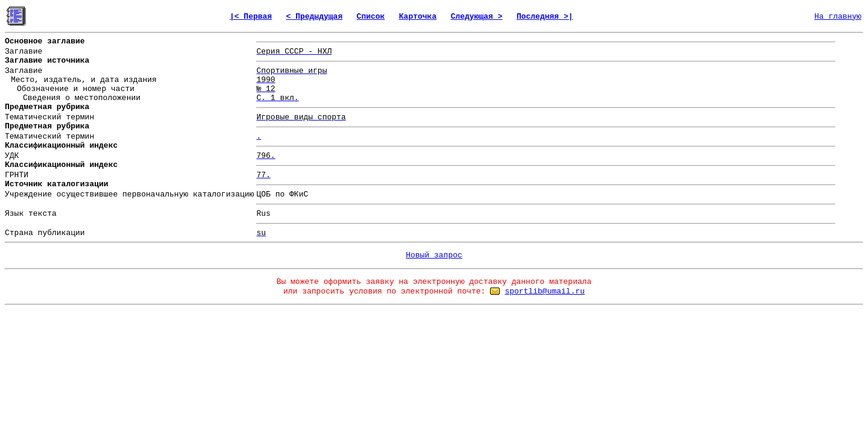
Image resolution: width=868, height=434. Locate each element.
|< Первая (251, 17)
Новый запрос (434, 255)
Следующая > (477, 17)
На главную (838, 17)
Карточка (418, 17)
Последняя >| (545, 17)
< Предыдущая (315, 17)
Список (371, 17)
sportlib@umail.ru (545, 291)
